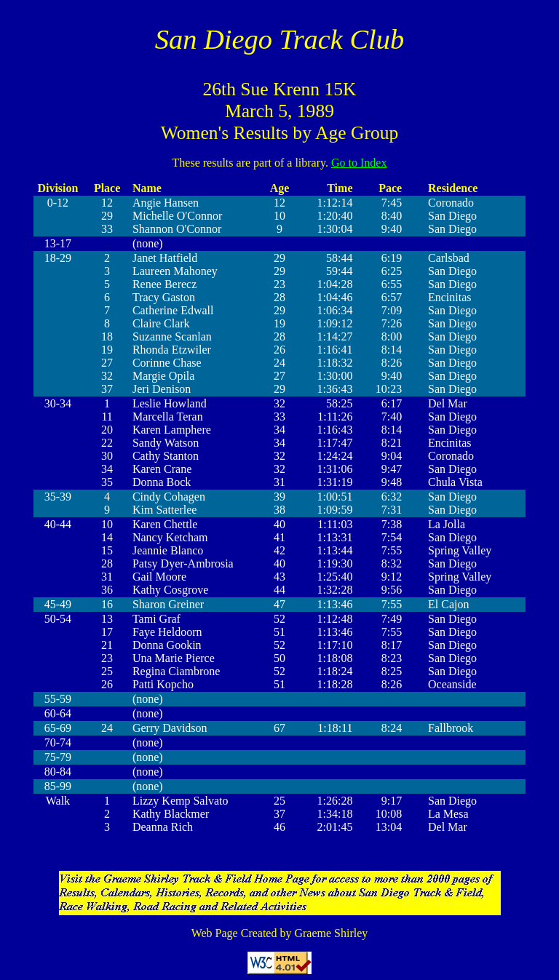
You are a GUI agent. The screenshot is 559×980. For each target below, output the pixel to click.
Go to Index (359, 163)
